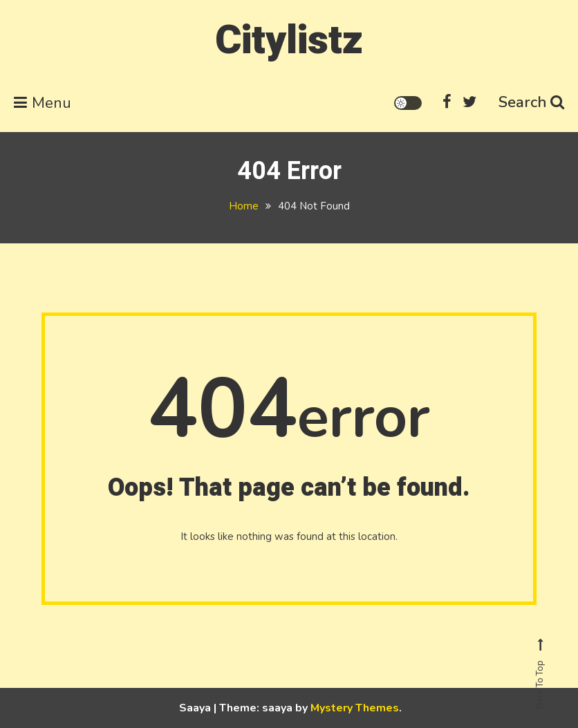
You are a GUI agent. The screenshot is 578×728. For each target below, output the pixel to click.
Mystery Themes (355, 708)
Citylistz (289, 40)
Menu (43, 103)
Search (531, 102)
